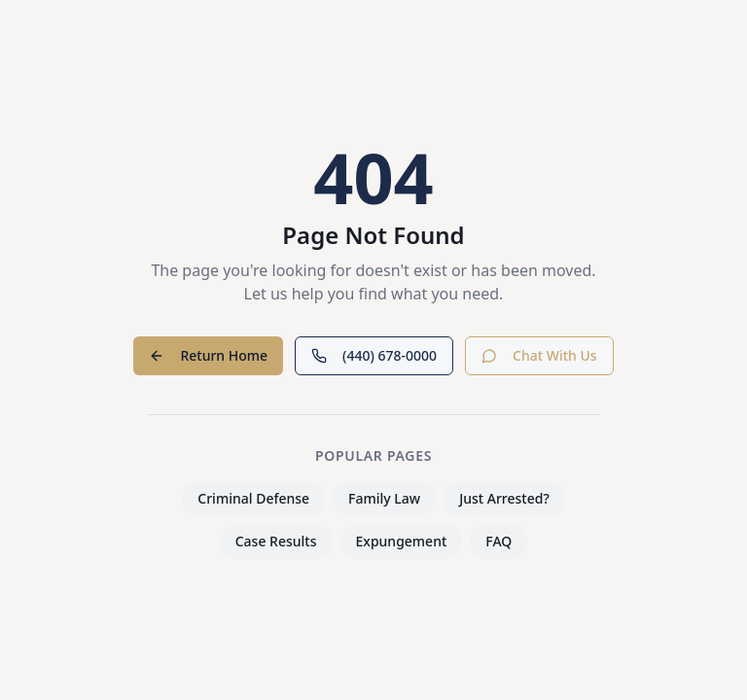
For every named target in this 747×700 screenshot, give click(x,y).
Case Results (276, 541)
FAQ (498, 541)
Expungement (402, 541)
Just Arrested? (504, 498)
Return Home (208, 355)
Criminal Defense (253, 498)
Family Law (384, 498)
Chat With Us (539, 355)
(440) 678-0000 (374, 355)
